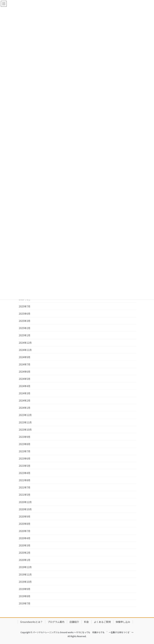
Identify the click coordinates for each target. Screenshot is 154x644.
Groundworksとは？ (31, 622)
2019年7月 (25, 603)
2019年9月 (25, 589)
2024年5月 (25, 379)
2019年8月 (25, 596)
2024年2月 (25, 400)
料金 (87, 622)
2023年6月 (25, 458)
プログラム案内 (56, 622)
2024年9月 (25, 357)
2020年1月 (25, 560)
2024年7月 (25, 364)
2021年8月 (25, 480)
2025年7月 (25, 306)
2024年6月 (25, 372)
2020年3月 (25, 545)
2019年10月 (25, 582)
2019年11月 (25, 574)
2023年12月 (25, 415)
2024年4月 (25, 386)
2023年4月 (25, 473)
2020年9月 (25, 516)
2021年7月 (25, 487)
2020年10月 (25, 509)
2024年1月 (25, 408)
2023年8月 (25, 444)
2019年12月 (25, 567)
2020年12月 (25, 502)
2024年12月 (25, 343)
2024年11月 (25, 350)
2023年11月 (25, 422)
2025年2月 (25, 328)
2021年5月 (25, 495)
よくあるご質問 (102, 622)
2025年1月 (25, 335)
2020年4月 (25, 538)
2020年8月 (25, 524)
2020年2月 (25, 553)
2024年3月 (25, 393)
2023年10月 (25, 430)
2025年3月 (25, 321)
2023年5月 (25, 466)
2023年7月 (25, 451)
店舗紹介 (74, 622)
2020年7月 (25, 531)
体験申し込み (123, 622)
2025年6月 (25, 314)
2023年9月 (25, 437)
